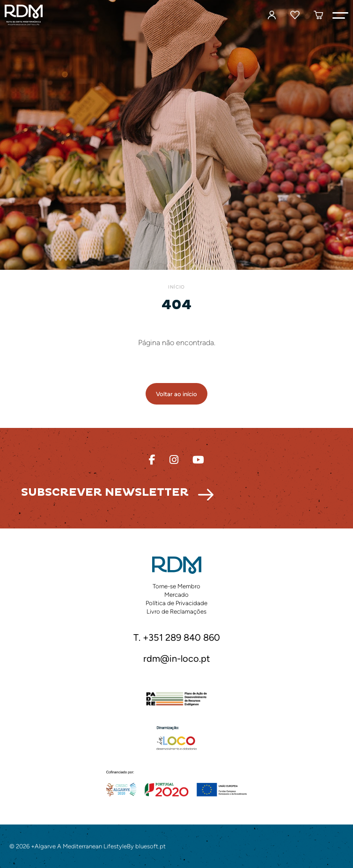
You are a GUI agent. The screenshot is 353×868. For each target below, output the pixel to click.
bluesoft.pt (151, 846)
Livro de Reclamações (176, 611)
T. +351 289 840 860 (177, 638)
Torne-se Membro (176, 586)
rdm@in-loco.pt (177, 659)
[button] (340, 15)
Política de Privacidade (176, 603)
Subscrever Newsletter (105, 492)
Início (176, 287)
